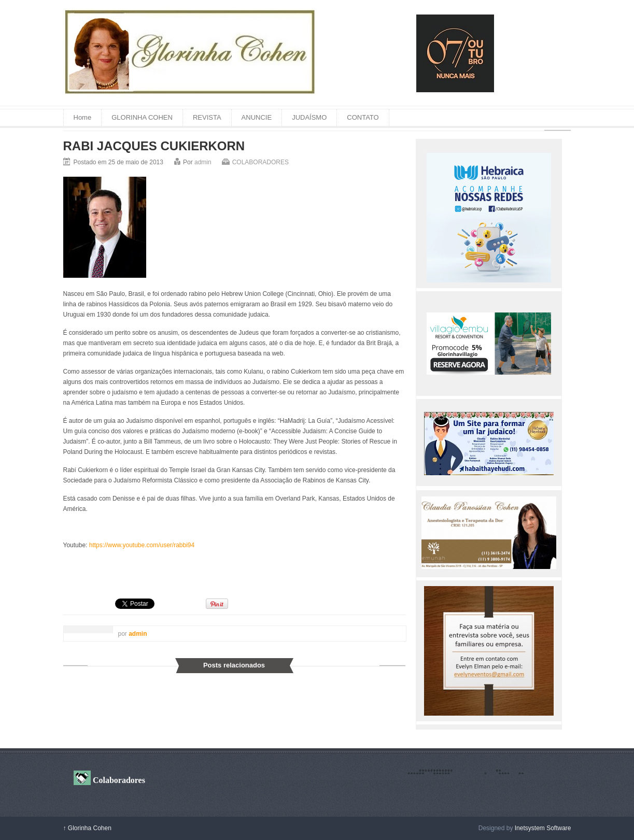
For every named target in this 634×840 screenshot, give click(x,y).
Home (83, 117)
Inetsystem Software (543, 828)
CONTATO (363, 117)
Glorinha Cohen (87, 828)
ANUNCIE (257, 117)
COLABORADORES (260, 162)
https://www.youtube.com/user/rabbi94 (142, 545)
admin (203, 162)
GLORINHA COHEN (142, 117)
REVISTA (207, 117)
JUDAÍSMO (309, 117)
